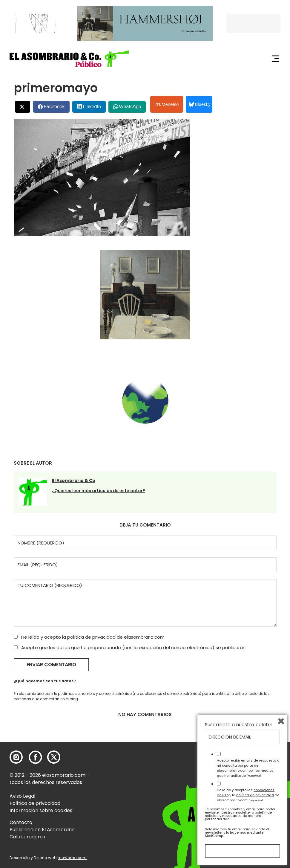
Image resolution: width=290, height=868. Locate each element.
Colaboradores (27, 837)
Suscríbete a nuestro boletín (239, 725)
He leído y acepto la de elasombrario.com (89, 637)
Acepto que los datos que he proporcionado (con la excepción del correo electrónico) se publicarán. (130, 647)
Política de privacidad (35, 803)
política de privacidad (92, 637)
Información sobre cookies (41, 810)
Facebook (54, 107)
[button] (69, 59)
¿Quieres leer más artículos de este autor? (99, 491)
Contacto (21, 822)
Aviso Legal (22, 796)
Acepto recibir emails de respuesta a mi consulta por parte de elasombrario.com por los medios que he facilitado (248, 768)
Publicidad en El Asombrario (42, 830)
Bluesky (200, 104)
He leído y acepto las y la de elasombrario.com (248, 795)
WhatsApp (130, 107)
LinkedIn (92, 107)
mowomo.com (72, 858)
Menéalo (167, 104)
